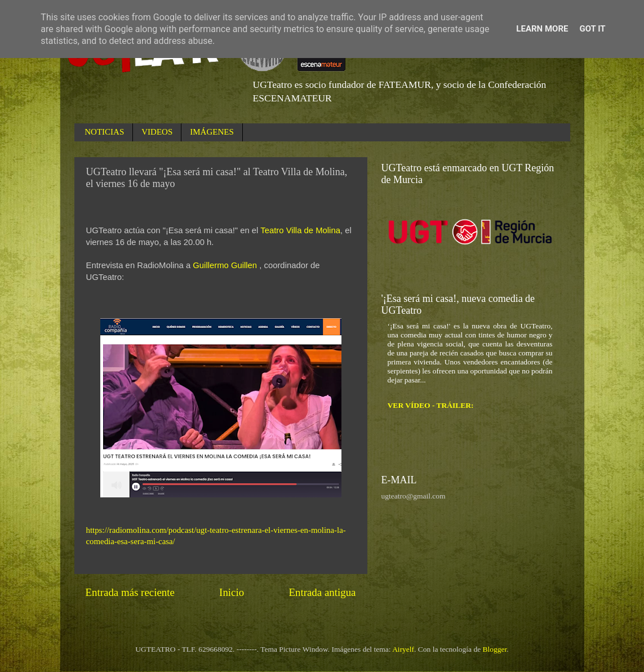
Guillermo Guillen (225, 265)
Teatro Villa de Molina (300, 230)
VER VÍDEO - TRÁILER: (431, 405)
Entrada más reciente (130, 592)
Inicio (232, 592)
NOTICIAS (104, 132)
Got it (592, 29)
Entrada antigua (322, 592)
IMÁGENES (212, 132)
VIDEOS (157, 132)
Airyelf (403, 649)
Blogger (495, 649)
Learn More (542, 29)
